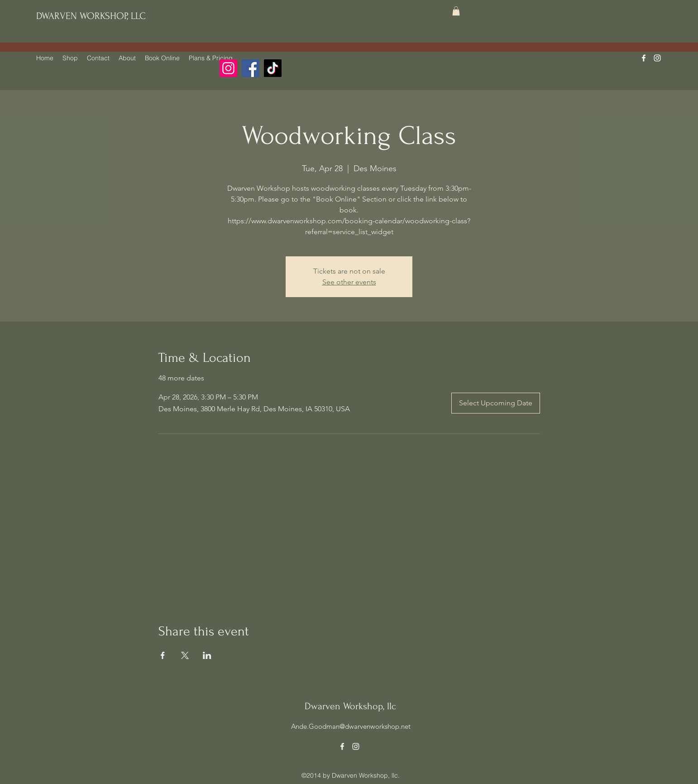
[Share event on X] (185, 655)
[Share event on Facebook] (163, 655)
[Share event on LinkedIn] (207, 655)
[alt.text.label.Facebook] (644, 58)
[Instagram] (228, 68)
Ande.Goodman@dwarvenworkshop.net (351, 726)
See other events (349, 282)
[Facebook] (251, 68)
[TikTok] (273, 68)
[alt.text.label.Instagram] (657, 58)
